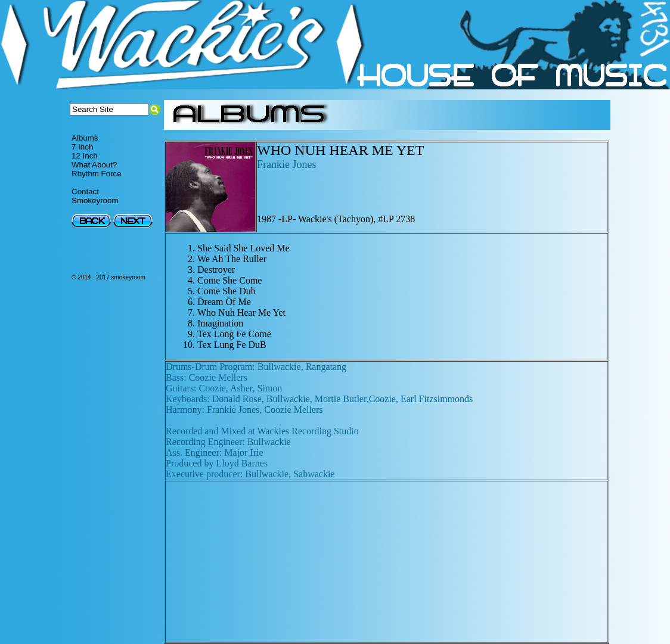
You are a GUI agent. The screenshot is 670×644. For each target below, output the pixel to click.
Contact (85, 192)
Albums (85, 138)
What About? (94, 165)
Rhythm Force (97, 174)
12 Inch (85, 156)
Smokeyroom (95, 200)
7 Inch (82, 147)
